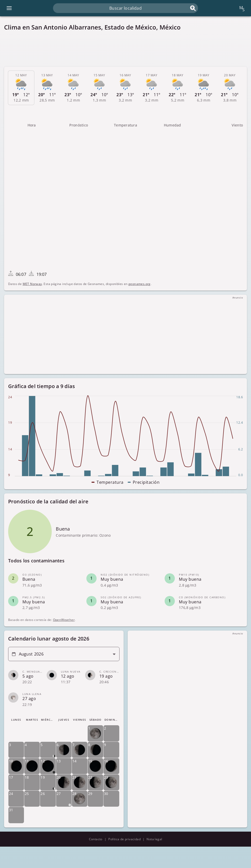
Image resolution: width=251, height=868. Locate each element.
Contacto (96, 839)
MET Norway (32, 284)
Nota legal (154, 839)
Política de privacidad (124, 839)
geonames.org (140, 284)
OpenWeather (64, 620)
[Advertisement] (125, 49)
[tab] (21, 88)
